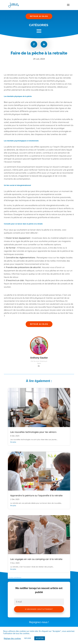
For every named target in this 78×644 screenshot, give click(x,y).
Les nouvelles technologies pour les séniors (33, 432)
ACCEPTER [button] (40, 638)
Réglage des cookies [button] (12, 638)
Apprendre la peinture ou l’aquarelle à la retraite (36, 495)
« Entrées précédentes (15, 577)
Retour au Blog (39, 16)
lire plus (13, 442)
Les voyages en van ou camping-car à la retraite (36, 559)
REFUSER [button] (28, 638)
